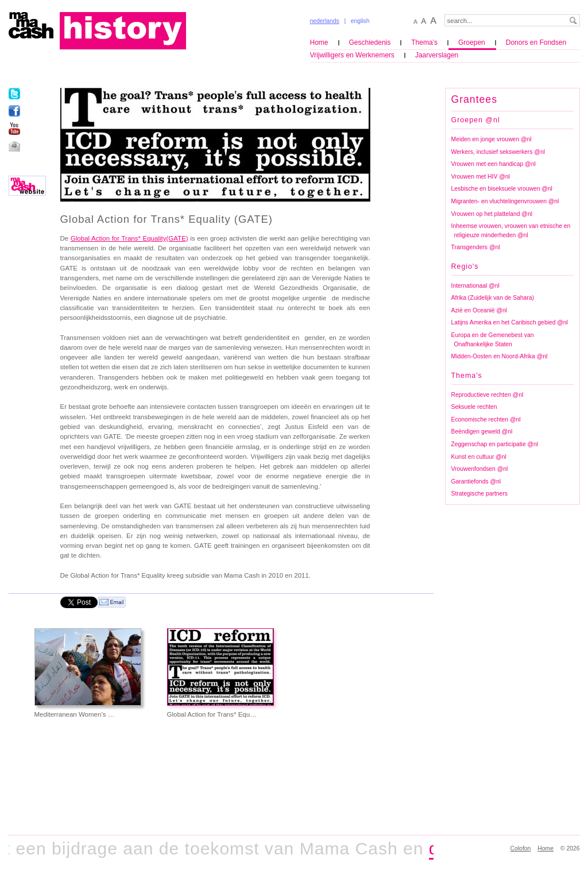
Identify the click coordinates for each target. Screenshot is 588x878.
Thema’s (424, 42)
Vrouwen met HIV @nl (481, 177)
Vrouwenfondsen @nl (480, 469)
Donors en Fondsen (536, 42)
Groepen (472, 42)
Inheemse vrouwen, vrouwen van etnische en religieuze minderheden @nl (511, 231)
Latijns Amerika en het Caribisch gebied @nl (510, 322)
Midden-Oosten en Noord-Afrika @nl (500, 356)
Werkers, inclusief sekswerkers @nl (498, 152)
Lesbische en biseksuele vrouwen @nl (502, 189)
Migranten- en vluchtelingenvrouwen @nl (505, 201)
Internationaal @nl (475, 286)
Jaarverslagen (437, 55)
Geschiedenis (370, 42)
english (360, 21)
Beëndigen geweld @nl (482, 432)
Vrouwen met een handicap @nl (494, 164)
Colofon (521, 848)
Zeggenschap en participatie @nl (495, 444)
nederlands (325, 21)
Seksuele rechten (474, 407)
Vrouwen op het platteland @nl (492, 214)
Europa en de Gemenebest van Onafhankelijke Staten (493, 340)
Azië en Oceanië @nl (479, 310)
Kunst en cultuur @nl (479, 457)
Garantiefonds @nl (476, 481)
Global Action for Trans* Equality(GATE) (129, 238)
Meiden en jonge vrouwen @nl (492, 139)
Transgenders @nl (476, 247)
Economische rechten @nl (486, 419)
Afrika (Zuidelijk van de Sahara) (493, 298)
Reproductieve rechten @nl (488, 395)
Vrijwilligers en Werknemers (352, 55)
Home (319, 42)
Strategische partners (479, 494)
